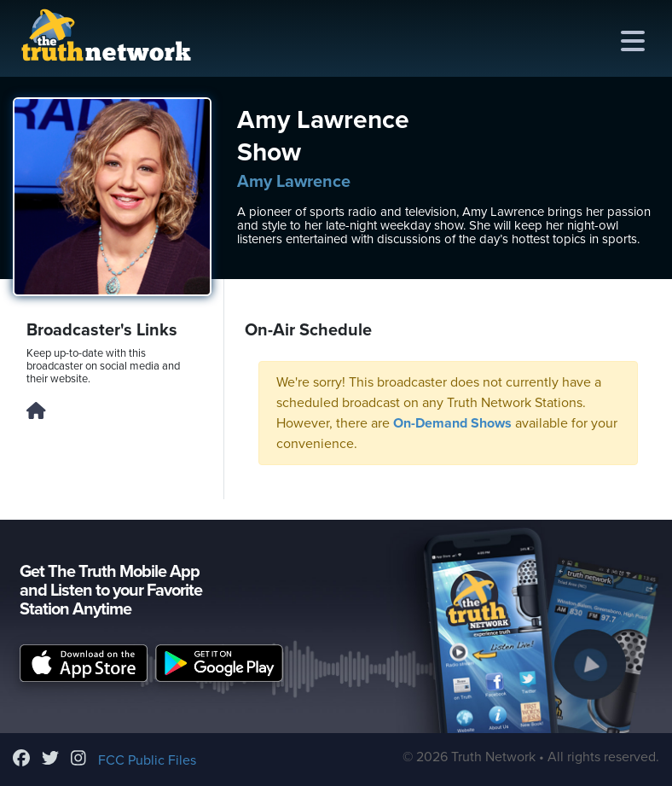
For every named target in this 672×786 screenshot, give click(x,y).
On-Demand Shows (452, 423)
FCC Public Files (147, 760)
